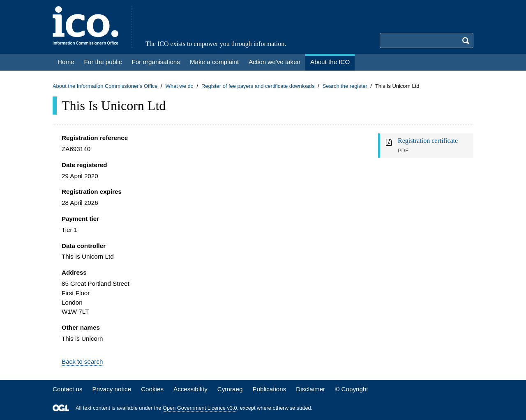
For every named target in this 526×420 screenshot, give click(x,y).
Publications (269, 389)
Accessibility (190, 389)
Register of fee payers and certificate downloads (258, 86)
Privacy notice (112, 389)
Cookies (152, 389)
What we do (180, 86)
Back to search (82, 361)
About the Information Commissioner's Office (105, 86)
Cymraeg (230, 389)
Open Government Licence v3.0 (200, 408)
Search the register (345, 86)
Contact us (68, 389)
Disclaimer (310, 389)
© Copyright (351, 389)
